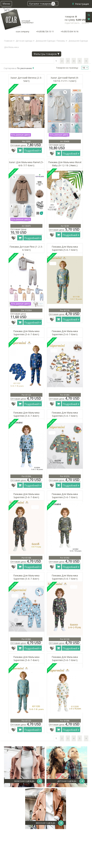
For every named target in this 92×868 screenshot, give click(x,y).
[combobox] (85, 68)
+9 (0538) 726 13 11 (45, 32)
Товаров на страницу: (67, 68)
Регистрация (82, 4)
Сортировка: (18, 68)
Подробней (33, 151)
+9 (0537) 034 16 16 (70, 32)
